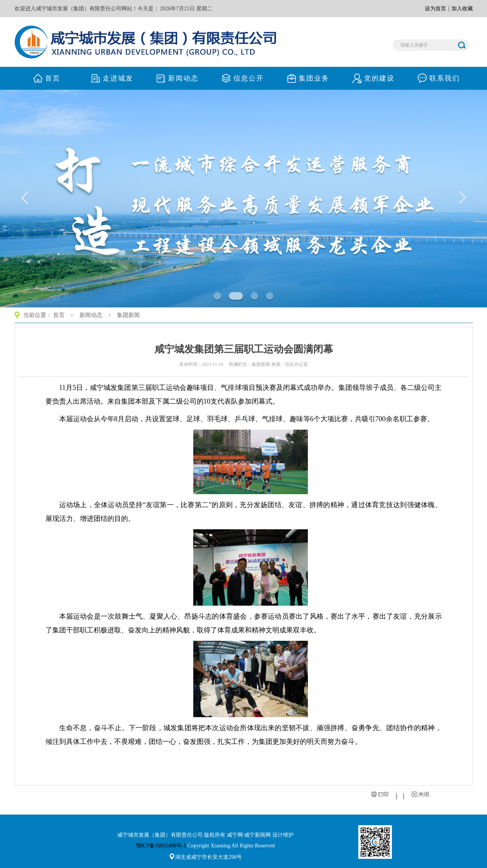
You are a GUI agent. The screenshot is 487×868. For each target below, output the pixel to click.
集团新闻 (128, 315)
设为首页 (435, 9)
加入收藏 (462, 9)
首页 (59, 315)
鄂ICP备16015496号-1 (161, 846)
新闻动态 (91, 315)
